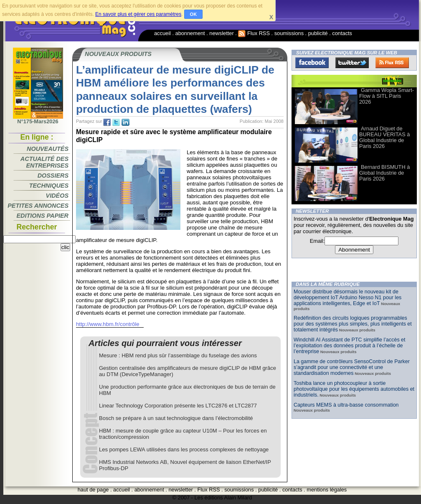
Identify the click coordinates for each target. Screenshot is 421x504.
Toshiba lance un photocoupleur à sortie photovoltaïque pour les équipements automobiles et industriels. (354, 389)
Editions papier (43, 216)
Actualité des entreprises (44, 162)
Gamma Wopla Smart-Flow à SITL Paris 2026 (387, 96)
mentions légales (327, 490)
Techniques (49, 186)
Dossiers (53, 176)
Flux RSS (254, 33)
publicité (318, 33)
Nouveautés (48, 149)
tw (116, 122)
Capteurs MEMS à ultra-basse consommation (346, 405)
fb (107, 122)
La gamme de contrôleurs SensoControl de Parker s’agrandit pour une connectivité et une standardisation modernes (352, 367)
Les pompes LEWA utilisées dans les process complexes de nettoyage (184, 449)
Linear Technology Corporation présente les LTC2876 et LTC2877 (178, 406)
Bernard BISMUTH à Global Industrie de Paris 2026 (384, 173)
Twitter (352, 63)
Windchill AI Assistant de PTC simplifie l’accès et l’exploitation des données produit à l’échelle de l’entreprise (349, 346)
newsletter (221, 33)
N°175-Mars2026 (38, 119)
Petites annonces (38, 206)
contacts (342, 33)
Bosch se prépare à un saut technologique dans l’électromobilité (176, 418)
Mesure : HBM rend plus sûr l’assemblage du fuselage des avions (178, 355)
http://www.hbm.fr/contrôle (108, 324)
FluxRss (392, 63)
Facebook (312, 63)
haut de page (93, 490)
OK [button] (194, 14)
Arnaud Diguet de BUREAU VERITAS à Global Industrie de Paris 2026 (384, 137)
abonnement (190, 33)
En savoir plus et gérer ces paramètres (138, 14)
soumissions (289, 33)
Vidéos (57, 196)
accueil (162, 33)
